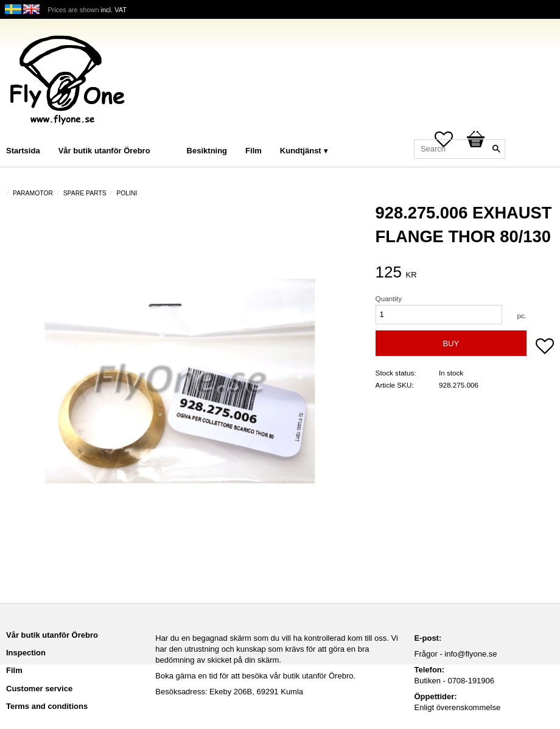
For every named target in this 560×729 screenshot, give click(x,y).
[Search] (496, 149)
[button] (545, 347)
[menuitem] (172, 134)
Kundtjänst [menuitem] (301, 151)
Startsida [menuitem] (23, 151)
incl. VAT (114, 10)
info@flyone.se (471, 654)
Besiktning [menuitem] (207, 151)
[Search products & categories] (460, 149)
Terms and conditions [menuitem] (47, 706)
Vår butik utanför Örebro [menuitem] (104, 151)
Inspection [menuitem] (26, 653)
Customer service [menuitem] (39, 689)
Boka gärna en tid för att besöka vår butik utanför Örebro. (255, 676)
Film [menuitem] (254, 151)
